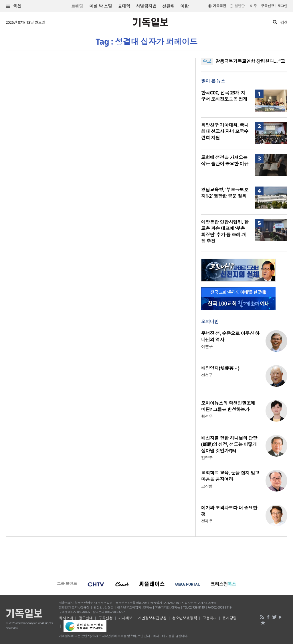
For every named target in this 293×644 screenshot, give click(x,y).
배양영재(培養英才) (220, 368)
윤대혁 (124, 6)
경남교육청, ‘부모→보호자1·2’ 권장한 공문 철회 (225, 193)
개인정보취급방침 (152, 618)
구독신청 (268, 6)
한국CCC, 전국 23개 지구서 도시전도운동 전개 (224, 96)
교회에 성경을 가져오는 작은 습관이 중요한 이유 (225, 160)
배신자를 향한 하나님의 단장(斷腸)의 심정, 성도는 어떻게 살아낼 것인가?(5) (229, 444)
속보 (207, 61)
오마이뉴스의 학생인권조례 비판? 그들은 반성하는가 (228, 406)
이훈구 (207, 347)
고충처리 (210, 618)
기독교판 (219, 6)
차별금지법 (146, 6)
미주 (253, 6)
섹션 (13, 6)
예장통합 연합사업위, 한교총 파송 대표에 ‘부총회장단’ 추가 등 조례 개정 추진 (225, 231)
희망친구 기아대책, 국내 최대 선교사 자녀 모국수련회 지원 (225, 131)
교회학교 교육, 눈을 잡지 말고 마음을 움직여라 (230, 476)
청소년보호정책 (184, 618)
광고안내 (86, 618)
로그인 (282, 6)
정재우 (207, 521)
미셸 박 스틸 (101, 6)
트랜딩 (77, 6)
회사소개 (66, 618)
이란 (184, 6)
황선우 (207, 416)
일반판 (239, 6)
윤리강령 (229, 618)
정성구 (207, 375)
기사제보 (125, 618)
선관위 (168, 6)
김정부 (207, 458)
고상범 (207, 486)
